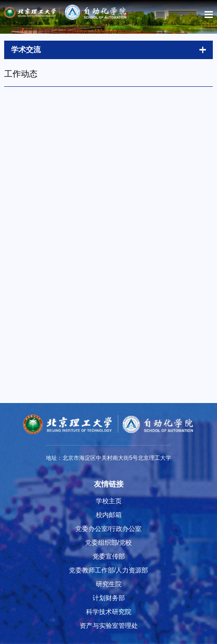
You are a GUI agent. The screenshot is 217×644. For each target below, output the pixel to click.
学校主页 (109, 501)
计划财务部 (109, 598)
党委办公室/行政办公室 (109, 529)
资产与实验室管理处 (109, 626)
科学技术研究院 (109, 612)
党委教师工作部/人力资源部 (109, 570)
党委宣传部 (109, 556)
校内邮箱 (109, 515)
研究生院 (109, 584)
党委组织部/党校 (109, 542)
